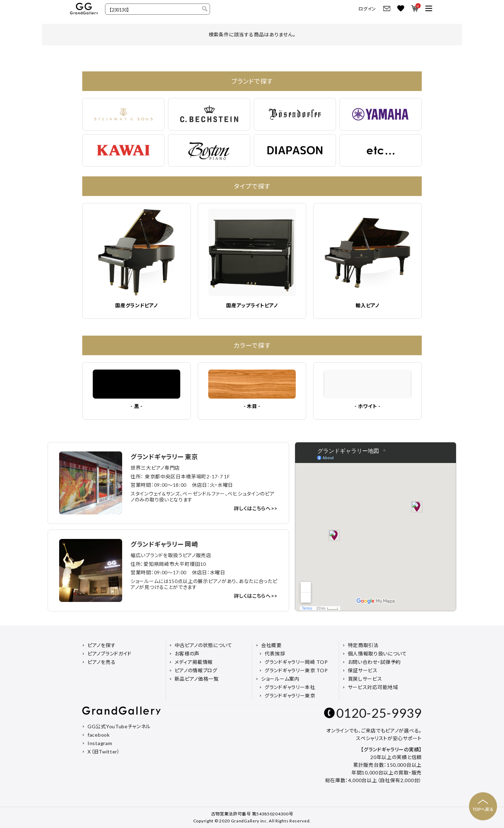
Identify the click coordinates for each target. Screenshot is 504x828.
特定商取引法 (363, 645)
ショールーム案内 (280, 679)
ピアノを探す (101, 645)
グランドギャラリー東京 (290, 696)
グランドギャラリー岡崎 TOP (296, 662)
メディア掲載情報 (194, 662)
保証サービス (363, 670)
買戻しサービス (365, 679)
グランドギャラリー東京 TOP (296, 670)
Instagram (100, 743)
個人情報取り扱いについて (377, 654)
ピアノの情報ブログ (196, 670)
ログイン (367, 9)
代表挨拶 (275, 654)
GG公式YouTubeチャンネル (119, 726)
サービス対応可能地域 (373, 687)
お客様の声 (187, 654)
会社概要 (271, 645)
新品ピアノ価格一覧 (197, 679)
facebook (99, 735)
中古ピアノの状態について (204, 645)
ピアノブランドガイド (110, 654)
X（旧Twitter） (104, 752)
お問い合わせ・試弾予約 (374, 662)
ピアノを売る (101, 662)
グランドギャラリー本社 (290, 687)
